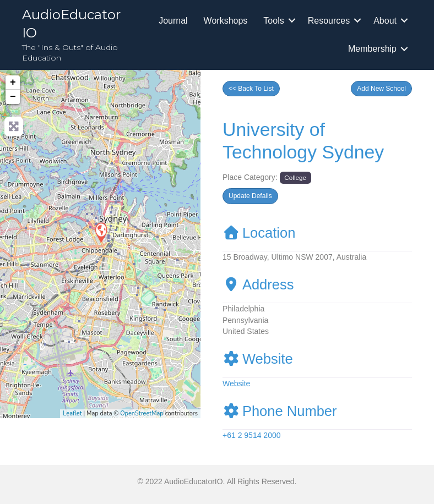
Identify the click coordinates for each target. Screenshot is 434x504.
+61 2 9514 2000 (252, 435)
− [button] (13, 97)
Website (258, 359)
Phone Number (280, 411)
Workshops (226, 21)
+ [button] (13, 83)
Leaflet (72, 413)
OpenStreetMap (142, 413)
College (295, 177)
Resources (329, 21)
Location (259, 233)
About (385, 21)
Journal (173, 21)
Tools (273, 21)
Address (258, 284)
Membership (372, 49)
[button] (381, 89)
